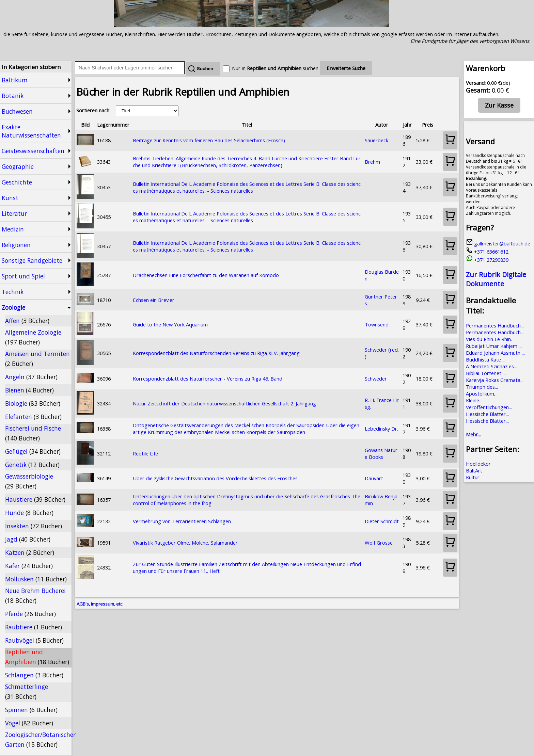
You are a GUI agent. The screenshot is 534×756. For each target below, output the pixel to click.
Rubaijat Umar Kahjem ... (494, 346)
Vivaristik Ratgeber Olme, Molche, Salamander (185, 543)
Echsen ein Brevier (154, 300)
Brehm (372, 162)
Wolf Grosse (379, 543)
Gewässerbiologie (29, 481)
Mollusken (36, 579)
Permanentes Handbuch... (495, 325)
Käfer (29, 566)
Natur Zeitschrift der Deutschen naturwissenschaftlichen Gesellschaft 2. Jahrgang (224, 403)
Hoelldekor (478, 464)
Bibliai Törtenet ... (486, 373)
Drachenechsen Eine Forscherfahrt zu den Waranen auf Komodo (206, 275)
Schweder (376, 379)
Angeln (31, 377)
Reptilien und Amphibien (37, 657)
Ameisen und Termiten (37, 359)
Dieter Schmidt (382, 521)
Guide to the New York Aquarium (170, 324)
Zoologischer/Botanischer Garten (38, 739)
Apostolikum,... (482, 393)
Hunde (29, 513)
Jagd (28, 539)
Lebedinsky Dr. (381, 429)
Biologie (33, 403)
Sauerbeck (376, 140)
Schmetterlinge (27, 691)
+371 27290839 (487, 260)
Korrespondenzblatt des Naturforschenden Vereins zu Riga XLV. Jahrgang (216, 353)
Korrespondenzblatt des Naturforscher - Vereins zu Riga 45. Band (208, 379)
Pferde (30, 614)
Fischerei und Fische (33, 433)
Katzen (30, 552)
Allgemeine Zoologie (33, 337)
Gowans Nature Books (381, 453)
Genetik (32, 465)
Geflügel (33, 451)
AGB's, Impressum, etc (99, 604)
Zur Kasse (499, 105)
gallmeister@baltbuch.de (498, 243)
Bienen (29, 390)
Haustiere (35, 499)
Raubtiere (34, 627)
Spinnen (31, 710)
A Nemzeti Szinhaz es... (491, 366)
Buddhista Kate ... (486, 359)
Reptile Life (145, 453)
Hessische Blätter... (487, 414)
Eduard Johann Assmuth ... (495, 353)
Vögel (29, 723)
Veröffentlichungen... (489, 407)
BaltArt (474, 470)
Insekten (34, 526)
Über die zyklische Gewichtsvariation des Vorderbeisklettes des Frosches (215, 478)
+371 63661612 (487, 252)
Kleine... (474, 400)
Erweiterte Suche (346, 68)
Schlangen (34, 675)
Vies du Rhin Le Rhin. (489, 339)
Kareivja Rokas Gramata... (495, 380)
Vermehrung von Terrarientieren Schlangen (182, 521)
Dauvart (374, 478)
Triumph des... (482, 387)
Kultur (473, 477)
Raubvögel (34, 640)
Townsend (377, 324)
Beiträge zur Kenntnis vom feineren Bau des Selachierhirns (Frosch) (209, 140)
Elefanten (33, 417)
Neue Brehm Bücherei (35, 596)
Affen (27, 321)
